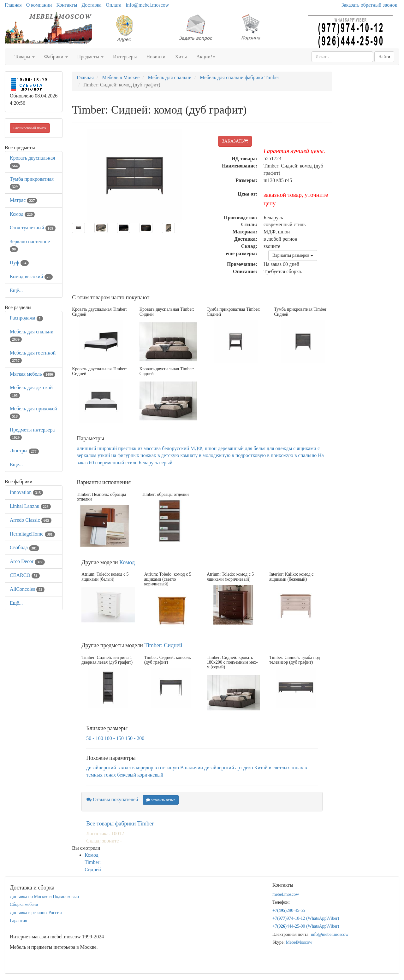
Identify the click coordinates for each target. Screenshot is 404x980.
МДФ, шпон (203, 448)
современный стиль (116, 463)
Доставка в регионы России (36, 913)
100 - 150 (114, 738)
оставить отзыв (161, 800)
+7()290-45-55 (289, 910)
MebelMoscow (299, 942)
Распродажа (26, 318)
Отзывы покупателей (112, 799)
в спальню (306, 455)
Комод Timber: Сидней (93, 862)
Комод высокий (31, 276)
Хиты (181, 57)
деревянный (231, 448)
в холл (124, 768)
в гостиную (167, 768)
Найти (384, 57)
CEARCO (25, 575)
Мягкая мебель (33, 374)
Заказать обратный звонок (369, 5)
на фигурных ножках (134, 455)
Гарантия (18, 921)
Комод (22, 214)
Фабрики (56, 57)
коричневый (150, 775)
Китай (261, 768)
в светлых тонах (286, 768)
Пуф (19, 263)
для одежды (279, 448)
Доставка (91, 5)
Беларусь (148, 463)
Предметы (91, 57)
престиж (127, 448)
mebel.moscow (286, 894)
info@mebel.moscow (147, 5)
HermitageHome (32, 534)
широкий (107, 448)
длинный (86, 448)
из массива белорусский (163, 448)
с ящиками (305, 448)
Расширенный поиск (30, 128)
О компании (39, 5)
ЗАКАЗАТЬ (235, 141)
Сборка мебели (24, 904)
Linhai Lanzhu (30, 506)
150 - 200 (135, 738)
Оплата (113, 5)
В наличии (192, 768)
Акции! (206, 57)
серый (166, 463)
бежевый (127, 775)
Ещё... (16, 290)
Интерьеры (125, 57)
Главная (13, 5)
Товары (25, 57)
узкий (104, 455)
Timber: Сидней (163, 645)
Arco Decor (27, 561)
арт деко (244, 768)
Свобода (24, 547)
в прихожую (280, 455)
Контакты (67, 5)
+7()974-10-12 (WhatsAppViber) (306, 918)
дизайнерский (101, 768)
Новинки (156, 57)
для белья (255, 448)
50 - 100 (95, 738)
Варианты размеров (293, 255)
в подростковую (249, 455)
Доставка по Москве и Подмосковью (44, 897)
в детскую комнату (178, 455)
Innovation (26, 492)
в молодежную (215, 455)
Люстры (24, 451)
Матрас (23, 200)
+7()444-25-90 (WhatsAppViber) (306, 926)
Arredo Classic (31, 520)
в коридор (143, 768)
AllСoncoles (27, 589)
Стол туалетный (33, 228)
